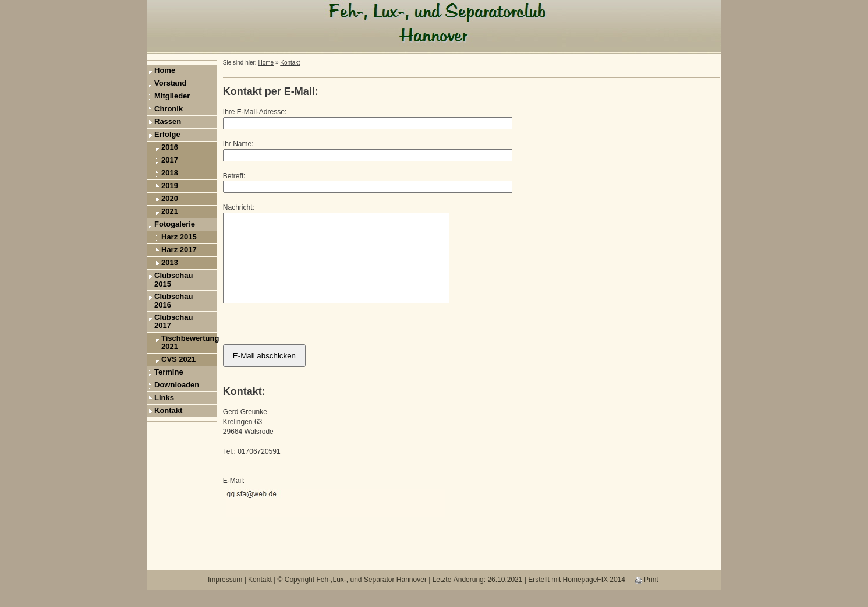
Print (647, 597)
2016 (170, 147)
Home (165, 70)
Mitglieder (172, 96)
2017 (170, 160)
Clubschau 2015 (173, 279)
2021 (170, 211)
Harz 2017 (179, 250)
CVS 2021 (178, 359)
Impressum (225, 597)
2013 (170, 262)
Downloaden (177, 385)
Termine (169, 372)
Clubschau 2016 (173, 300)
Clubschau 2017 (173, 321)
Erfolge (167, 134)
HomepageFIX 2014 (594, 597)
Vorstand (170, 83)
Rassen (168, 121)
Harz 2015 (179, 237)
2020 (170, 198)
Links (164, 398)
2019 (170, 186)
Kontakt (168, 410)
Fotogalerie (175, 224)
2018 (170, 173)
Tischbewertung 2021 (189, 342)
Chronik (169, 109)
